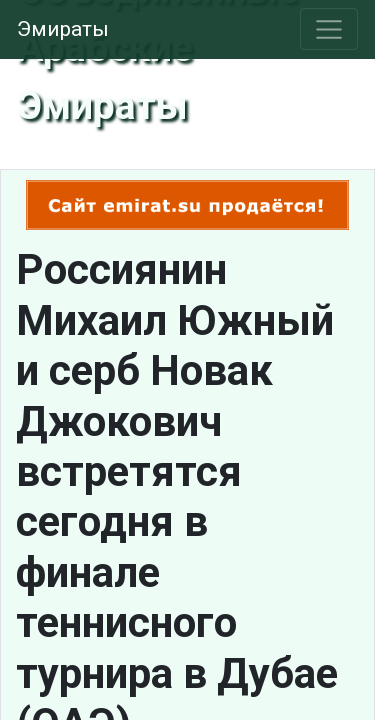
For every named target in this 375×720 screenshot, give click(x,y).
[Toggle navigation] (329, 29)
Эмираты (63, 29)
